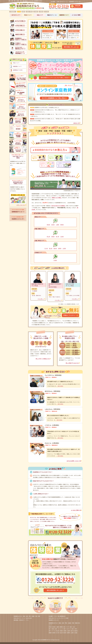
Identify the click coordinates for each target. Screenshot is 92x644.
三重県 (57, 225)
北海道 (36, 12)
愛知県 (48, 225)
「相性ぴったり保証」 (56, 198)
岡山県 (48, 237)
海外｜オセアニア (67, 629)
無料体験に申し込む (70, 47)
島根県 (65, 631)
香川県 (57, 237)
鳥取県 (53, 237)
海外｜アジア (66, 627)
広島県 (62, 237)
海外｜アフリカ (52, 631)
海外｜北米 (72, 627)
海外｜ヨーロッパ (59, 629)
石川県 (46, 249)
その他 (46, 12)
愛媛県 (50, 633)
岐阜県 (53, 225)
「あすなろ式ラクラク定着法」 (58, 206)
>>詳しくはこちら (21, 205)
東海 (23, 12)
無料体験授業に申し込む (55, 590)
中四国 (41, 12)
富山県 (51, 249)
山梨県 (64, 249)
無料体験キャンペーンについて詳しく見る (54, 78)
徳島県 (76, 631)
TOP (19, 12)
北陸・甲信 (29, 12)
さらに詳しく (41, 299)
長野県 (60, 249)
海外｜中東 (74, 629)
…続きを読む (60, 386)
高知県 (54, 633)
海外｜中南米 (52, 629)
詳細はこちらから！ (70, 315)
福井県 (55, 249)
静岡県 (62, 225)
